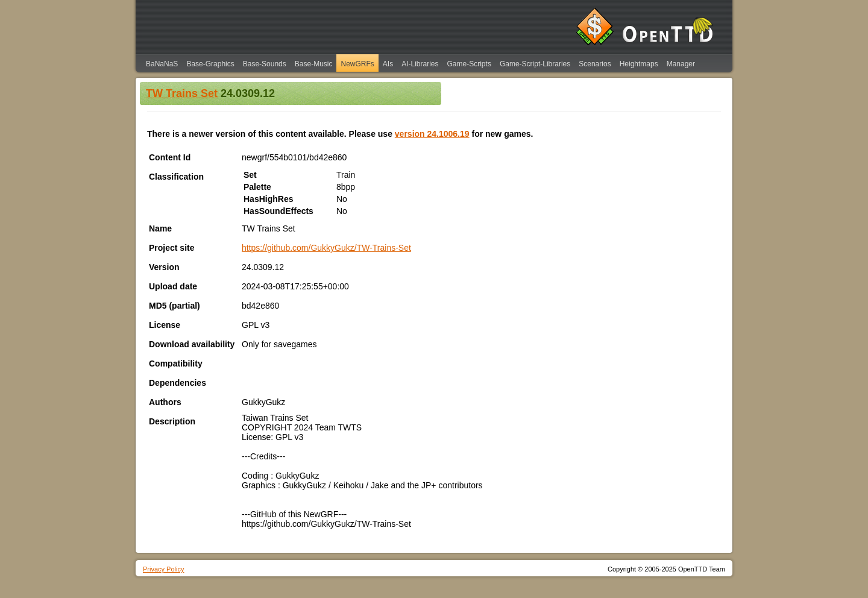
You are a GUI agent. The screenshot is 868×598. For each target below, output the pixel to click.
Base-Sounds (265, 64)
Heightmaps (639, 64)
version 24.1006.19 (432, 134)
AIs (388, 64)
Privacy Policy (163, 569)
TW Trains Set (182, 93)
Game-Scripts (469, 64)
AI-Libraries (420, 64)
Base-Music (314, 64)
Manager (681, 64)
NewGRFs (357, 64)
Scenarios (595, 64)
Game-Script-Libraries (535, 64)
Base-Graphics (210, 64)
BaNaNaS (162, 64)
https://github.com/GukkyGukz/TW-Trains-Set (326, 248)
